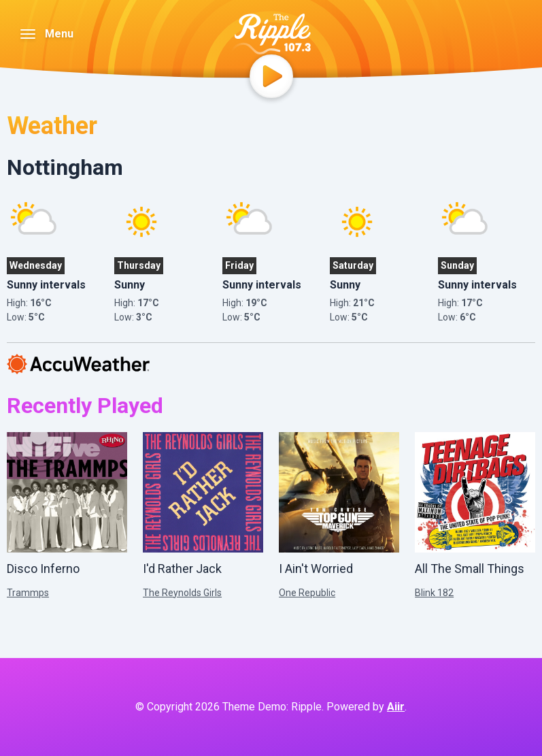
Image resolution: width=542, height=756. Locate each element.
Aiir (396, 707)
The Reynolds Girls (182, 593)
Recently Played (85, 406)
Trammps (28, 593)
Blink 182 (434, 593)
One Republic (307, 593)
